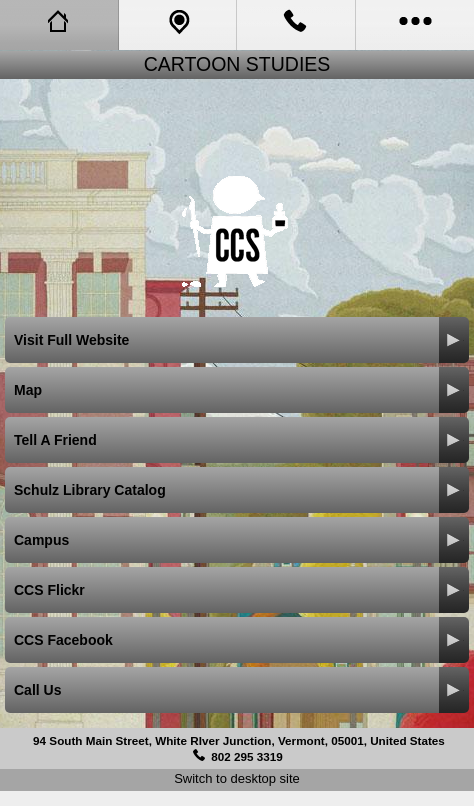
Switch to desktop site (237, 778)
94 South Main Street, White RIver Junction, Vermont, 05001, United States (239, 740)
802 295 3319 (247, 756)
